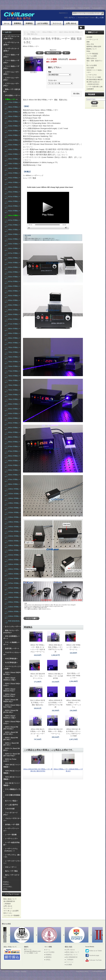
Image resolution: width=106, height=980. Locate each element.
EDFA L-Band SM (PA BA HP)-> (11, 733)
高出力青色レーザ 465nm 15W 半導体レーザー (73, 676)
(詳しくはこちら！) (59, 152)
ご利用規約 (7, 904)
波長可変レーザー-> (12, 649)
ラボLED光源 (10, 809)
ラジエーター (53, 81)
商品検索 (92, 94)
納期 (88, 42)
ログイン (72, 18)
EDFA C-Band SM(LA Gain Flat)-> (12, 706)
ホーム (7, 23)
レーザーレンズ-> (11, 839)
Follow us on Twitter (94, 951)
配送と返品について (10, 899)
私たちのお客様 (92, 65)
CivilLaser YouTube (93, 960)
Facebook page (92, 956)
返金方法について (72, 955)
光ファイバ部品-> (11, 801)
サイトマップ (8, 908)
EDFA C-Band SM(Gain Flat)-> (9, 690)
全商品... (6, 889)
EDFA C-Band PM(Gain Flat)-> (9, 695)
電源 (50, 72)
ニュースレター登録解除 (11, 915)
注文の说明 (90, 68)
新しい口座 (100, 18)
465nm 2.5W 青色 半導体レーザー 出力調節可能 (55, 676)
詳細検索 (94, 106)
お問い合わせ (71, 23)
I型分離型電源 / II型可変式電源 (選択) (59, 149)
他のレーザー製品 (11, 871)
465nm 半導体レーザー (50, 32)
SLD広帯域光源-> (11, 663)
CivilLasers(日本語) (69, 8)
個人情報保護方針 (9, 901)
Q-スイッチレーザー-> (13, 627)
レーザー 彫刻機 (11, 835)
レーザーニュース (92, 39)
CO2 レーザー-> (11, 867)
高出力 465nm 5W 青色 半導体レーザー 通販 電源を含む (38, 703)
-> (11, 99)
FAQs (88, 51)
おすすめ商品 (43, 23)
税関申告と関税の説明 (94, 46)
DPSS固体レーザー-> (13, 95)
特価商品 (29, 23)
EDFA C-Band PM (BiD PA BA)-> (11, 728)
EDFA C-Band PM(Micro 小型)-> (10, 717)
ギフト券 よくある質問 (11, 911)
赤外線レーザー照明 (12, 825)
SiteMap (24, 972)
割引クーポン (8, 913)
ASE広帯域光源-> (11, 659)
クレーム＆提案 (92, 56)
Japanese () (63, 13)
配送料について (92, 49)
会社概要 (89, 37)
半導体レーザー (35, 32)
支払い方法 (90, 44)
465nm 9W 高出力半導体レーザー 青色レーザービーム (55, 731)
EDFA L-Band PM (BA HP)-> (11, 739)
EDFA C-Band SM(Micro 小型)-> (10, 679)
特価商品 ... (7, 882)
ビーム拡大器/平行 (11, 805)
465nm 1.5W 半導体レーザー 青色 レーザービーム (73, 647)
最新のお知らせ (92, 58)
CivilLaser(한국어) (98, 8)
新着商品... (6, 884)
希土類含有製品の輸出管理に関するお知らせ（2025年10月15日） (95, 82)
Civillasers (17, 972)
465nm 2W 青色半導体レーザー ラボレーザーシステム (38, 676)
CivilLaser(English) (84, 8)
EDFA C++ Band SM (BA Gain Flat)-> (11, 755)
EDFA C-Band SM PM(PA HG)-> (11, 701)
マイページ (57, 23)
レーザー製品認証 (92, 54)
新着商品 (17, 23)
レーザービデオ (92, 75)
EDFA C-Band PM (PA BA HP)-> (11, 711)
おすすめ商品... (8, 887)
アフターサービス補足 (94, 77)
